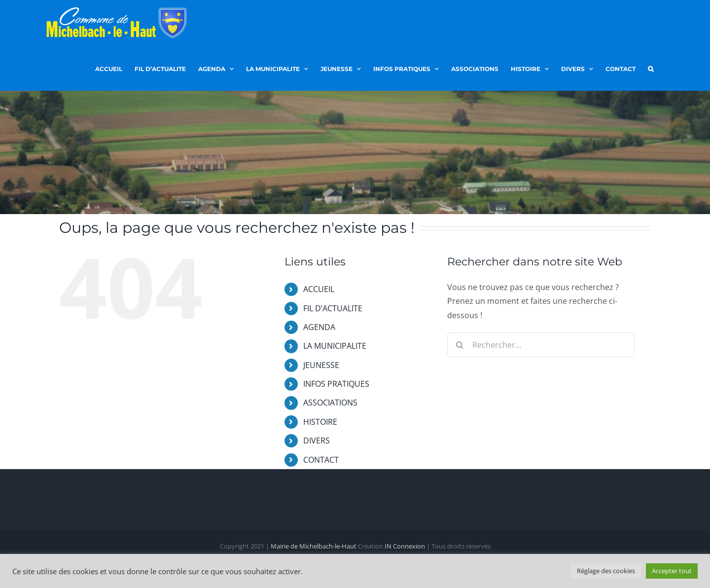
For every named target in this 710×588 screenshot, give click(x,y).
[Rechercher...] (541, 345)
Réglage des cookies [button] (606, 571)
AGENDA (319, 327)
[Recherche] (460, 345)
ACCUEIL (319, 289)
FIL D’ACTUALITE (333, 308)
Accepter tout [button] (672, 571)
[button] (651, 68)
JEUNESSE (321, 365)
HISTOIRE (320, 422)
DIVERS (317, 441)
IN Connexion (405, 547)
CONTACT (321, 460)
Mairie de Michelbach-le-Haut (314, 547)
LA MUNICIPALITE (335, 346)
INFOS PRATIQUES (336, 384)
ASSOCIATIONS (330, 403)
